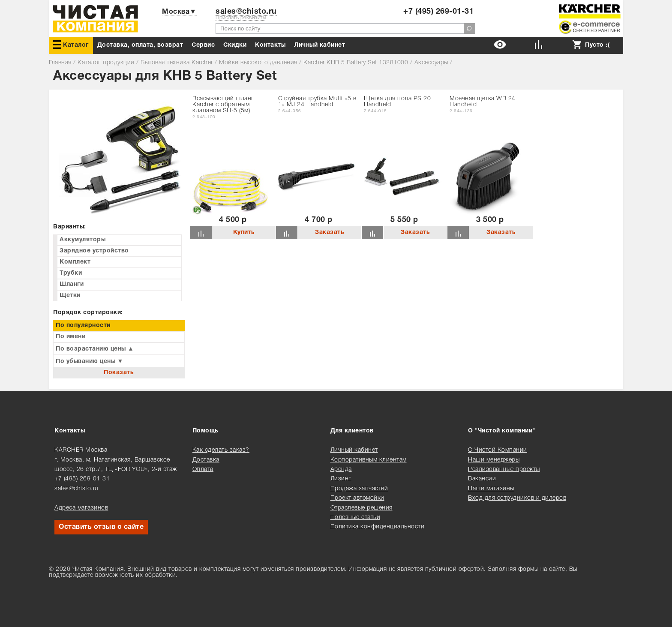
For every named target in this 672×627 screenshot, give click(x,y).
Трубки (71, 273)
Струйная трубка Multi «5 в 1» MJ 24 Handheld (317, 102)
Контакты (270, 45)
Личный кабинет (319, 45)
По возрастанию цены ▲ (95, 349)
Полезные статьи (355, 517)
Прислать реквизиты (241, 18)
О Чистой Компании (498, 450)
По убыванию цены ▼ (90, 361)
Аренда (341, 469)
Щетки (70, 295)
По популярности (83, 325)
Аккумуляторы (82, 240)
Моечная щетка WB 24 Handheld (483, 102)
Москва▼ (179, 12)
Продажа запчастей (359, 489)
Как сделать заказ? (221, 450)
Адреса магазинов (81, 508)
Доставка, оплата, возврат (140, 45)
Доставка (206, 460)
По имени (70, 337)
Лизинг (341, 479)
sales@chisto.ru (246, 12)
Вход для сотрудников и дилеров (517, 498)
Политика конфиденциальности (378, 527)
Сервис (203, 45)
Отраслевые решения (361, 508)
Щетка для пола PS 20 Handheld (397, 102)
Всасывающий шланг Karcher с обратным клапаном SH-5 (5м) (223, 105)
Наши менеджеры (494, 460)
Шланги (72, 284)
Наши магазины (491, 489)
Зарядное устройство (94, 251)
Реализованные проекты (504, 469)
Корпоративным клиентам (369, 460)
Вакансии (482, 479)
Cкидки (235, 45)
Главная (60, 63)
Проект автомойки (357, 498)
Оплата (203, 469)
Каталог (71, 45)
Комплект (75, 262)
